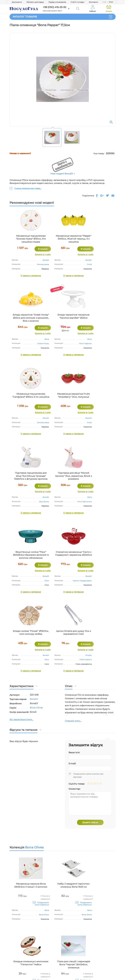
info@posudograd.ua (106, 965)
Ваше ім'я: (74, 597)
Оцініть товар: (77, 629)
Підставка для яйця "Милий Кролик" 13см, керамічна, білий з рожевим (62, 398)
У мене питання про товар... (28, 188)
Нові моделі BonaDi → (63, 174)
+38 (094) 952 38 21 (105, 960)
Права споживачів (57, 2)
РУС (111, 2)
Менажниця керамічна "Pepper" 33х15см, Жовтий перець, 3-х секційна (62, 239)
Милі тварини (35, 343)
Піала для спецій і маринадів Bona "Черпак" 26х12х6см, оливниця (27, 810)
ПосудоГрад (38, 873)
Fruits (75, 264)
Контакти (93, 2)
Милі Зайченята (70, 423)
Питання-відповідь (104, 928)
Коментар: (74, 634)
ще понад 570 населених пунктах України (45, 883)
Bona (110, 260)
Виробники (65, 936)
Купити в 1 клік (35, 254)
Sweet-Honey (106, 264)
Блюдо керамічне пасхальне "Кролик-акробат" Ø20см (27, 318)
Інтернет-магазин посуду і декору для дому (24, 919)
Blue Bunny (37, 423)
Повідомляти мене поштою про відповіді (88, 620)
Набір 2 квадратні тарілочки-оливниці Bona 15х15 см (62, 732)
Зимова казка (36, 264)
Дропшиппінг (65, 928)
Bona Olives (36, 553)
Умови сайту (65, 916)
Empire (109, 497)
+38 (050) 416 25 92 (105, 948)
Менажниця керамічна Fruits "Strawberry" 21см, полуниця (98, 318)
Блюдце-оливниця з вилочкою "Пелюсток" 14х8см (98, 732)
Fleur (110, 423)
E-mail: (72, 609)
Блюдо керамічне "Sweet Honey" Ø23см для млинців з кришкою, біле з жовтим (98, 239)
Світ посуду (65, 932)
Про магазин (65, 912)
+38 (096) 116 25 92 (106, 952)
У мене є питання (27, 276)
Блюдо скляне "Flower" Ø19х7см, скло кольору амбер (62, 476)
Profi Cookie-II (106, 502)
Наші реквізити (65, 924)
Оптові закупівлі (65, 920)
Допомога (17, 2)
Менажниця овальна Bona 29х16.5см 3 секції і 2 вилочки (27, 732)
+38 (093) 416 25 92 (105, 956)
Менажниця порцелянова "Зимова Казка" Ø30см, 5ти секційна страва (27, 239)
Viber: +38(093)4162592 (105, 971)
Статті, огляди (77, 2)
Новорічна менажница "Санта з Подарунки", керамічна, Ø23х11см (27, 476)
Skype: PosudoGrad (107, 968)
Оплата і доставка (35, 2)
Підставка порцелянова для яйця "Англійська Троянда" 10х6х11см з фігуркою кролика (27, 398)
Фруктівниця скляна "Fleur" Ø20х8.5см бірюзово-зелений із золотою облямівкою (98, 398)
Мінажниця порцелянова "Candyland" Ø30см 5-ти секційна (62, 318)
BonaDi (38, 260)
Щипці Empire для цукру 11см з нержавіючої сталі (98, 474)
